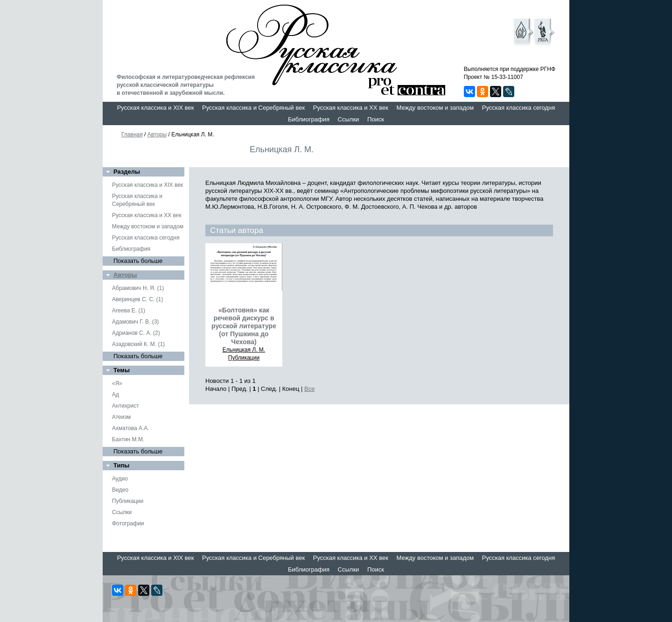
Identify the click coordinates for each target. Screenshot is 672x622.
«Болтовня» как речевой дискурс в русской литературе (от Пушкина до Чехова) (244, 326)
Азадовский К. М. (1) (138, 344)
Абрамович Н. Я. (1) (138, 288)
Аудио (120, 479)
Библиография (309, 119)
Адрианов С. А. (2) (136, 333)
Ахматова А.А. (131, 428)
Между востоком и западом (435, 108)
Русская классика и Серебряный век (253, 108)
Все (309, 389)
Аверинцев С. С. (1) (137, 299)
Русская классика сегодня (519, 108)
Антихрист (126, 406)
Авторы (157, 134)
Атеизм (121, 417)
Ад (115, 395)
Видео (120, 490)
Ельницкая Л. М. (244, 350)
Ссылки (349, 119)
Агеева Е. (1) (129, 311)
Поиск (376, 119)
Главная (132, 134)
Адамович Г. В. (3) (135, 322)
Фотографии (128, 523)
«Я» (117, 383)
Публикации (128, 501)
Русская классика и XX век (351, 108)
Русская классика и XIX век (156, 108)
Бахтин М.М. (128, 439)
